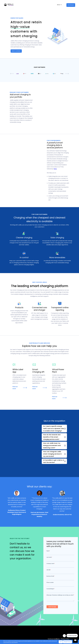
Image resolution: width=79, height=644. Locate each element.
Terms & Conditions (54, 639)
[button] (60, 5)
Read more (67, 642)
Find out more (15, 388)
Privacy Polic (65, 639)
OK (61, 642)
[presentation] (12, 74)
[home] (29, 5)
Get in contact (16, 51)
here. (55, 169)
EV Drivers (71, 5)
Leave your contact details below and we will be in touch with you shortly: (60, 544)
